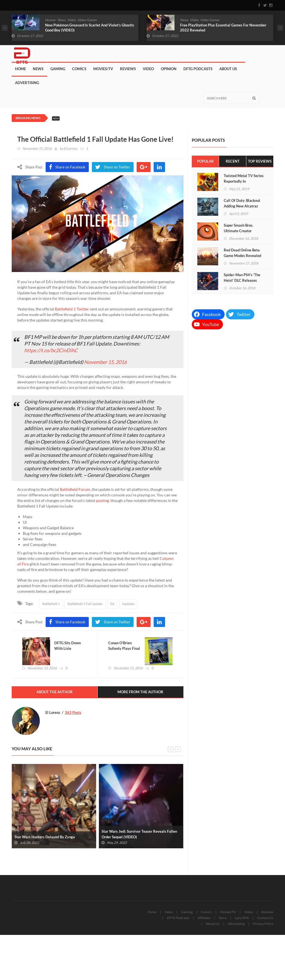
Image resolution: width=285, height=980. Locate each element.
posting (102, 500)
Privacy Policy (263, 924)
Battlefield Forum (75, 489)
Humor (50, 20)
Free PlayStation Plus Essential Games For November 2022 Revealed (223, 28)
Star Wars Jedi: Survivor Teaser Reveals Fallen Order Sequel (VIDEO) (139, 835)
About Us (228, 69)
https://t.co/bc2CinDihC (51, 350)
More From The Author (140, 692)
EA (112, 604)
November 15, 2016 (105, 362)
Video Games (87, 20)
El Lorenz (71, 149)
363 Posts (73, 713)
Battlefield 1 (51, 604)
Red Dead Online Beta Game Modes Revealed (242, 253)
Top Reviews (260, 161)
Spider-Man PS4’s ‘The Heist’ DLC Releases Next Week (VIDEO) (242, 280)
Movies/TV (103, 69)
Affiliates (204, 918)
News (61, 20)
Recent (233, 161)
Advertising (27, 83)
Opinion (169, 69)
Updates (128, 604)
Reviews (128, 69)
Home (20, 69)
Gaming (58, 69)
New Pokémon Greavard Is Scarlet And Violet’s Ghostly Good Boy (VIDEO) (90, 28)
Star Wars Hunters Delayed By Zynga (45, 837)
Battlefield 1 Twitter (72, 309)
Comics (79, 69)
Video (71, 20)
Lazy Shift (242, 918)
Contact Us (265, 918)
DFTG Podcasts (198, 69)
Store (223, 918)
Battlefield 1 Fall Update (85, 604)
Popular (205, 161)
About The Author (55, 692)
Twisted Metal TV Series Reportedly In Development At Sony (244, 181)
